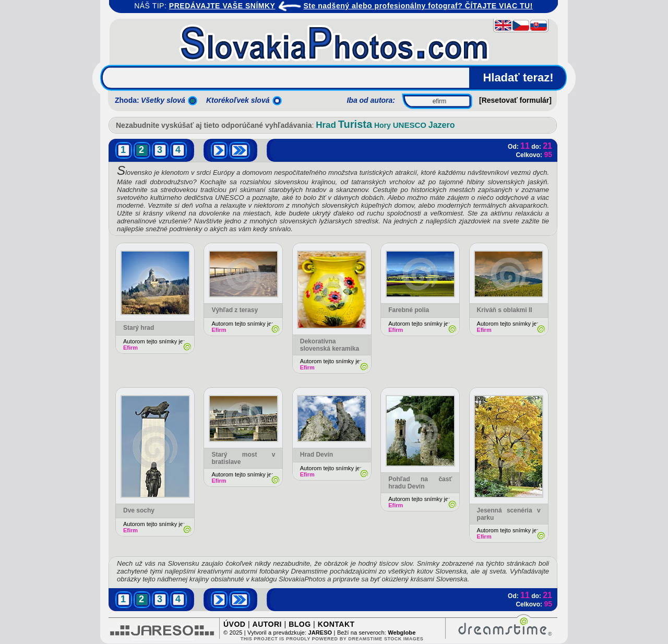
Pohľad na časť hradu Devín (420, 483)
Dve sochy (139, 510)
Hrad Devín (317, 455)
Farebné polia (409, 310)
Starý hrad (139, 328)
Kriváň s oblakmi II (505, 310)
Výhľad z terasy (235, 310)
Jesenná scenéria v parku (509, 514)
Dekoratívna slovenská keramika (330, 345)
